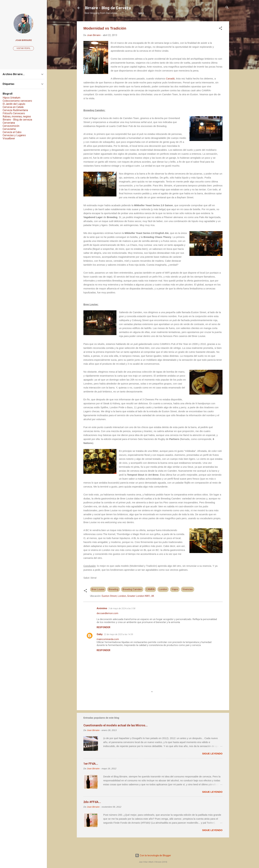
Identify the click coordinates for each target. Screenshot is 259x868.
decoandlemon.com (107, 624)
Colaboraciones (153, 24)
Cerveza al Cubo (12, 132)
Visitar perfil (23, 48)
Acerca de (113, 24)
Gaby (100, 645)
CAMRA (150, 600)
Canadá (170, 89)
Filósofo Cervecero (14, 113)
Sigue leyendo (212, 764)
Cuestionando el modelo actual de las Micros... (116, 736)
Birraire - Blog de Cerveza (108, 8)
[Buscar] (227, 8)
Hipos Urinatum (11, 98)
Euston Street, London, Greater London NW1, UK (128, 607)
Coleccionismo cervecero (17, 101)
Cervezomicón (11, 126)
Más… (209, 24)
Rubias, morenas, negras (17, 116)
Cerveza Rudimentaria (15, 110)
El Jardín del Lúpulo (14, 104)
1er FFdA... (91, 774)
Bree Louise (98, 600)
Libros (131, 24)
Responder (103, 638)
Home (97, 24)
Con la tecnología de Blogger (153, 855)
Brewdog (113, 600)
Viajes (175, 600)
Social (175, 24)
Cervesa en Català (13, 107)
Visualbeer (9, 138)
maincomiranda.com (108, 650)
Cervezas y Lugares (14, 135)
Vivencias (188, 600)
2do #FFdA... (92, 813)
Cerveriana (9, 123)
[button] (221, 39)
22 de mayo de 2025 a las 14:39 (118, 645)
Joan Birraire (24, 40)
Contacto (193, 24)
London (163, 600)
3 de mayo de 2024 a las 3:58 (122, 619)
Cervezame (9, 129)
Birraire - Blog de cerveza (17, 120)
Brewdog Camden (132, 600)
